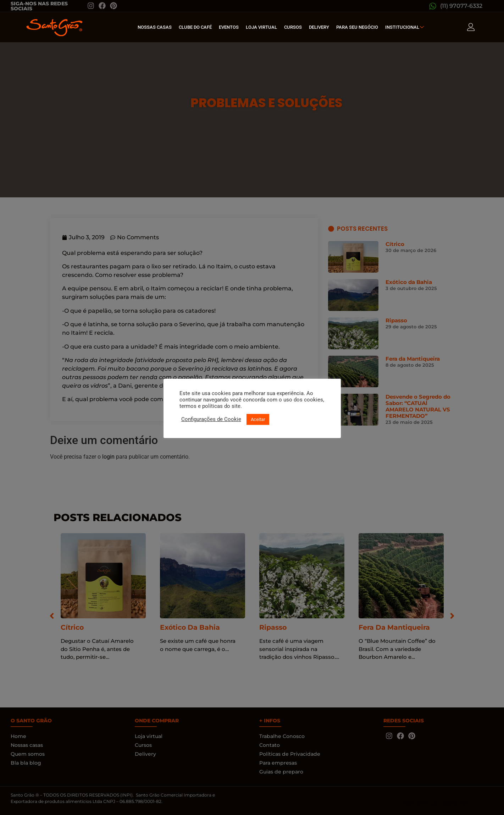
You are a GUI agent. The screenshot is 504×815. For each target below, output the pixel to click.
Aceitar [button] (258, 419)
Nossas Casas (155, 27)
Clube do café (195, 27)
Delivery (319, 27)
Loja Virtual (261, 27)
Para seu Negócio (357, 27)
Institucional (405, 27)
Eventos (229, 27)
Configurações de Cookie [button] (211, 419)
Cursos (293, 27)
